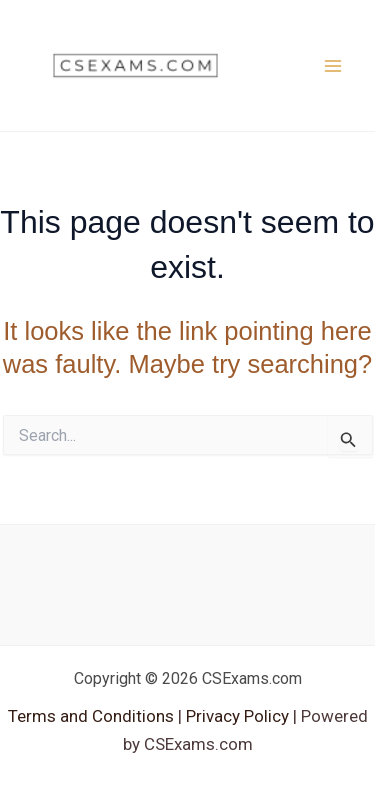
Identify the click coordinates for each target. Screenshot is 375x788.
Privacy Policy (235, 716)
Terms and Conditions (93, 716)
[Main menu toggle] (333, 66)
